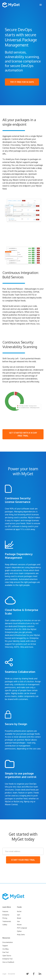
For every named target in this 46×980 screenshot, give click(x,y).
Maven (19, 925)
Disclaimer (11, 974)
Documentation (8, 942)
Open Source (7, 956)
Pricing (5, 918)
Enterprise (6, 915)
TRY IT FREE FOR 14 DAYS (22, 82)
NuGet (19, 911)
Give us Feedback (8, 962)
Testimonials (7, 921)
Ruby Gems (21, 935)
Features (5, 911)
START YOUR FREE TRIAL (23, 860)
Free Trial (5, 952)
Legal (4, 974)
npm (19, 915)
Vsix (18, 921)
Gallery (5, 925)
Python (19, 931)
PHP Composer (22, 928)
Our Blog (5, 949)
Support (5, 946)
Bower (19, 918)
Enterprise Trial (7, 959)
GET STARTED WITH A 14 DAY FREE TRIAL (23, 434)
